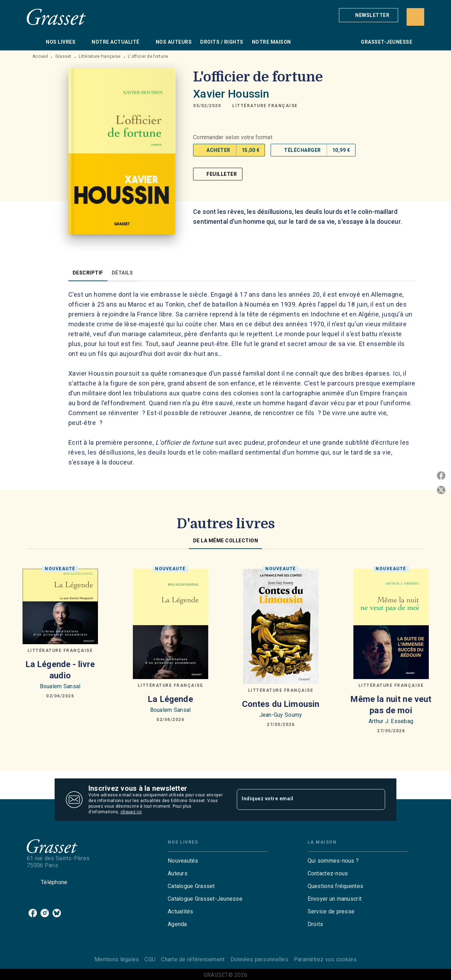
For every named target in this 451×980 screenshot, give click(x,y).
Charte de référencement (193, 959)
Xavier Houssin (231, 94)
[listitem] (33, 913)
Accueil (40, 56)
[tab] (34, 42)
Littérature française (100, 56)
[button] (369, 15)
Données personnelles (259, 959)
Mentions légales (117, 959)
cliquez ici (131, 812)
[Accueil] (56, 17)
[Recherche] (415, 17)
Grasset (63, 56)
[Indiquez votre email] (302, 799)
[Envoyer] (377, 800)
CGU (150, 959)
